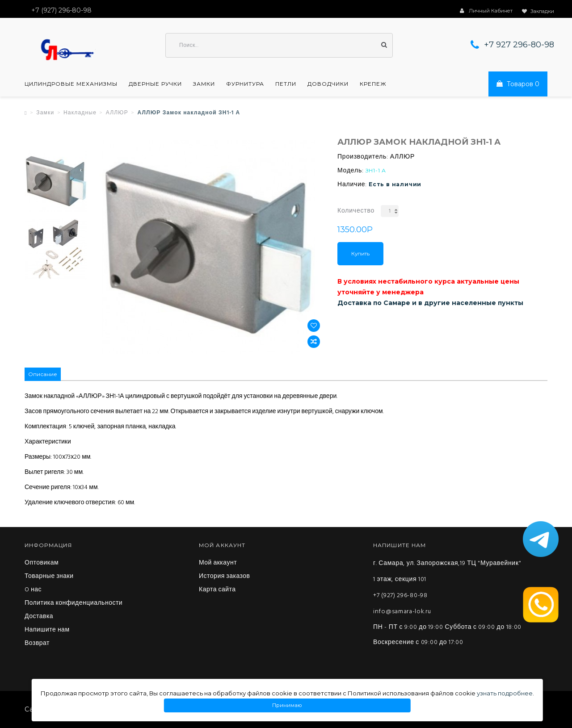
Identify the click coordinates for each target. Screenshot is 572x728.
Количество (356, 211)
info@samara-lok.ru (402, 612)
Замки (204, 84)
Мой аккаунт (218, 563)
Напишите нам (47, 630)
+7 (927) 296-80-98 (400, 596)
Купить (360, 254)
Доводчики (328, 84)
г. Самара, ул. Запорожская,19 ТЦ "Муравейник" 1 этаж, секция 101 (447, 571)
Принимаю (287, 705)
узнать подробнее (505, 693)
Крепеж (373, 84)
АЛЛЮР (117, 113)
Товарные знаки (49, 577)
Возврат (37, 644)
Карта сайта (217, 590)
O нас (33, 590)
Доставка (39, 617)
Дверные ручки (155, 84)
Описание (43, 374)
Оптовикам (42, 563)
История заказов (225, 577)
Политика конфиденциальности (74, 603)
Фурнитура (245, 84)
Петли (286, 84)
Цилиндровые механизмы (71, 84)
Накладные (80, 113)
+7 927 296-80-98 (519, 45)
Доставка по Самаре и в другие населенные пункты (430, 303)
